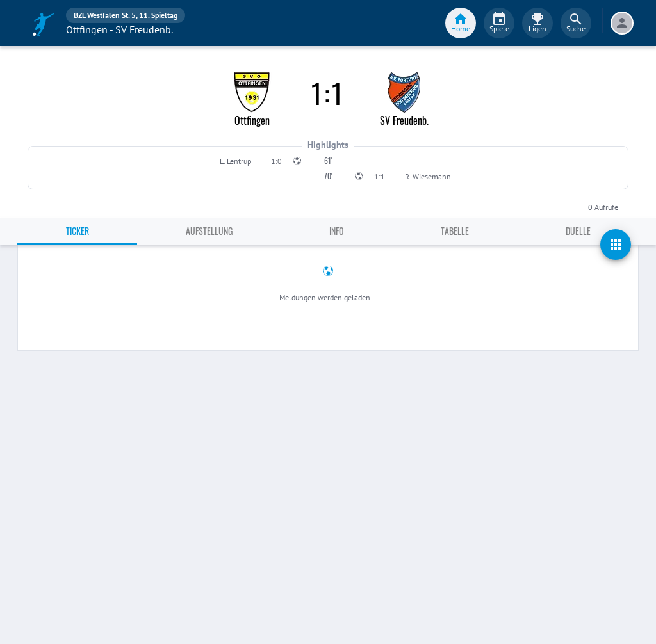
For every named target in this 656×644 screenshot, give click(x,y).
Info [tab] (337, 231)
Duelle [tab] (578, 231)
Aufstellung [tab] (209, 231)
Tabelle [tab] (455, 231)
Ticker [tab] (78, 231)
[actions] (616, 245)
